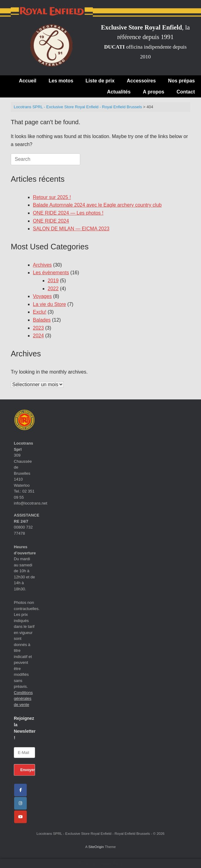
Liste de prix (100, 81)
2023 (38, 328)
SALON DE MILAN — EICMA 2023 (71, 229)
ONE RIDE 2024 (51, 221)
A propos (154, 92)
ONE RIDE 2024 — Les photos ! (68, 213)
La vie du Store (49, 304)
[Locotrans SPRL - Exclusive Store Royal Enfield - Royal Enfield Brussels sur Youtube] (20, 817)
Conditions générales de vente (23, 699)
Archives (42, 265)
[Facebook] (20, 790)
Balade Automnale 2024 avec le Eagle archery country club (97, 205)
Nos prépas (181, 81)
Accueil (28, 81)
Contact (186, 92)
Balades (42, 320)
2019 (53, 281)
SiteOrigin (96, 847)
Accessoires (141, 81)
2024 (38, 336)
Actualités (119, 92)
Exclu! (40, 312)
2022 (53, 289)
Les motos (61, 81)
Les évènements (51, 273)
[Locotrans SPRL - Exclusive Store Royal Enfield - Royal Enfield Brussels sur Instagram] (20, 803)
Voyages (42, 296)
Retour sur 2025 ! (52, 197)
